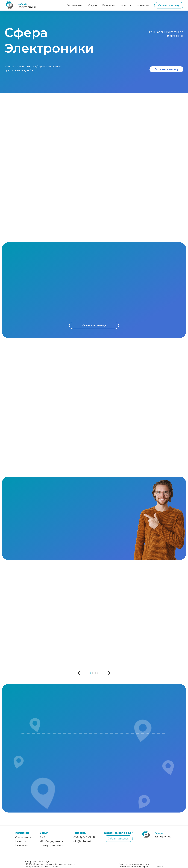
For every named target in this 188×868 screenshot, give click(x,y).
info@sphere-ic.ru (84, 841)
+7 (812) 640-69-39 (84, 837)
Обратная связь (118, 839)
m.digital (47, 861)
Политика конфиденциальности (134, 864)
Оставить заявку (169, 5)
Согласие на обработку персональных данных (141, 867)
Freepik (55, 867)
